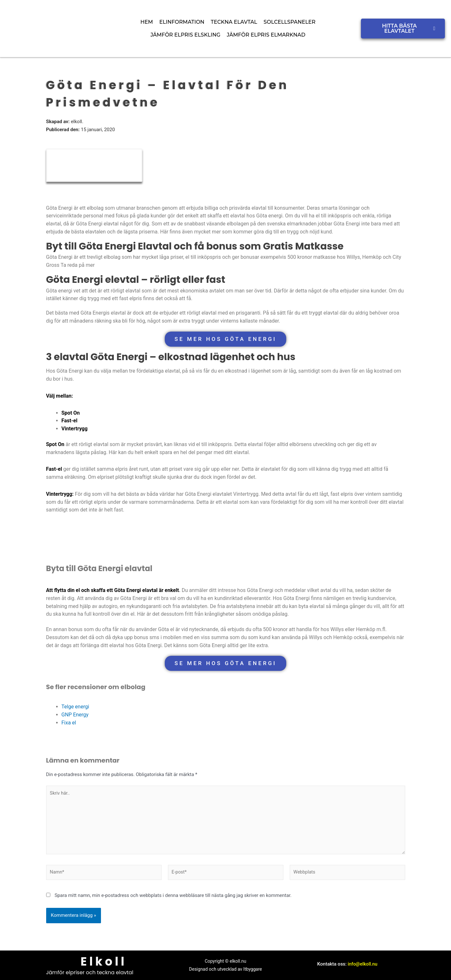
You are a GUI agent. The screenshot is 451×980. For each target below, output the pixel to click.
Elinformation (182, 22)
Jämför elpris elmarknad (266, 35)
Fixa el (69, 723)
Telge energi (75, 707)
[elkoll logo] (49, 27)
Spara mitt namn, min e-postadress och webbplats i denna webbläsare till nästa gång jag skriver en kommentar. (173, 899)
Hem (147, 22)
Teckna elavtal (234, 22)
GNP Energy (75, 715)
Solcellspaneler (289, 22)
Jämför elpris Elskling (185, 35)
